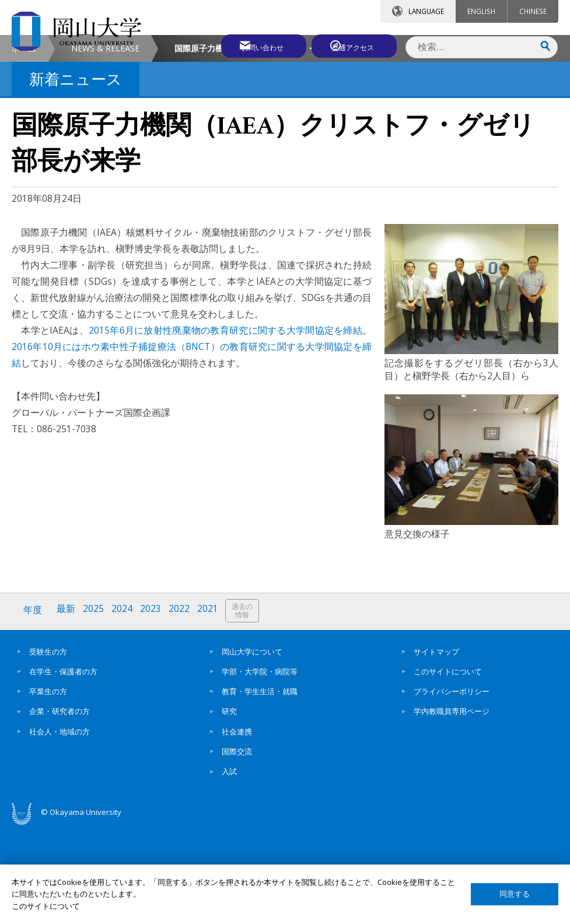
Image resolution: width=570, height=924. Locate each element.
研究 (229, 808)
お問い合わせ (251, 45)
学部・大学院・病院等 (260, 768)
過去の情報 (247, 708)
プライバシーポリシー (452, 787)
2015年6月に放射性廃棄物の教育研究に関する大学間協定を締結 (225, 428)
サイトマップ (436, 748)
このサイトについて (448, 768)
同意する (515, 894)
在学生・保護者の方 (63, 768)
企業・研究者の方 (60, 808)
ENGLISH (481, 11)
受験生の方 (48, 748)
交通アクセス (355, 45)
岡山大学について (252, 748)
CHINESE (533, 11)
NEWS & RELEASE (105, 146)
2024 (124, 708)
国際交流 (237, 848)
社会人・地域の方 (60, 828)
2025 (95, 708)
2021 (212, 708)
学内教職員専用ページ (452, 808)
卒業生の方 (48, 787)
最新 (67, 708)
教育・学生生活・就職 (260, 787)
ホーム (24, 146)
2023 (153, 708)
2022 (183, 708)
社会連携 (237, 828)
